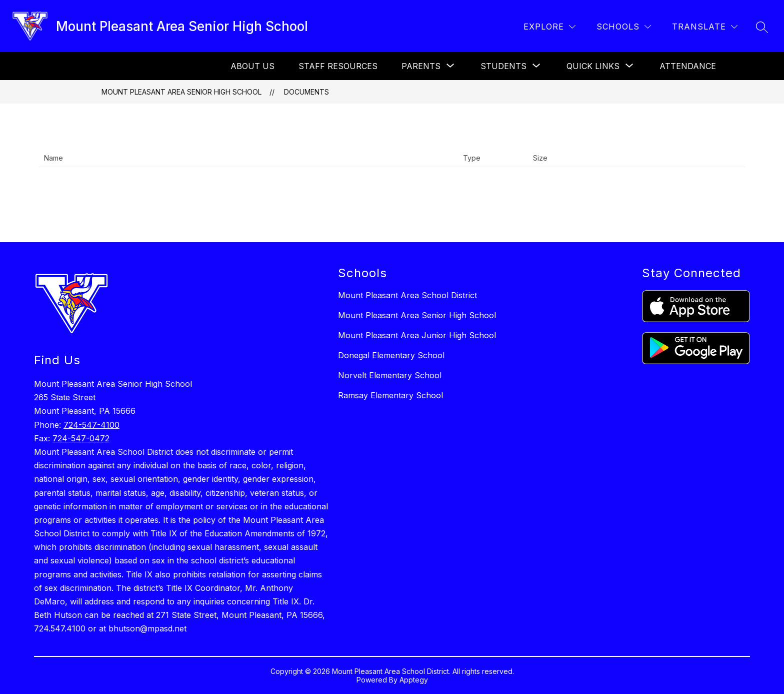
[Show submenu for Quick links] (593, 66)
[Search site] (762, 27)
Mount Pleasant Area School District (407, 295)
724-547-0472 (81, 438)
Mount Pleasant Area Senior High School (181, 92)
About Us (252, 66)
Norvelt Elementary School (390, 375)
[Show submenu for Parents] (421, 66)
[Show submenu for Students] (503, 66)
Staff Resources (338, 66)
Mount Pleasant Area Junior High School (417, 335)
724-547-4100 (91, 425)
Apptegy (414, 680)
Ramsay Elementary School (390, 395)
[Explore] (549, 27)
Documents (306, 92)
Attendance (688, 66)
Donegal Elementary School (391, 355)
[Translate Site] (705, 27)
